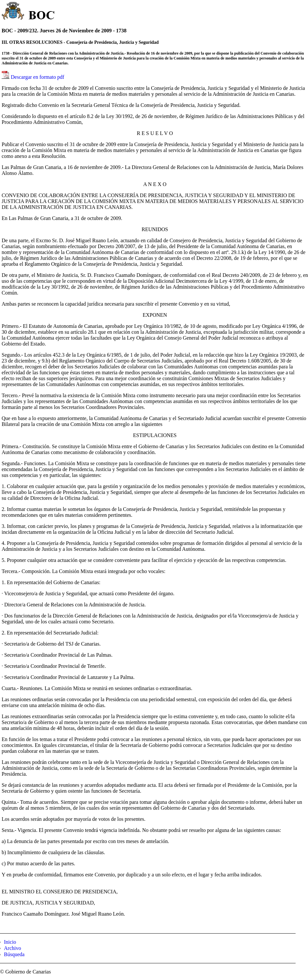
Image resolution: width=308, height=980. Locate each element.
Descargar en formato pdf (38, 77)
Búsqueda (14, 954)
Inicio (10, 942)
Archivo (12, 948)
